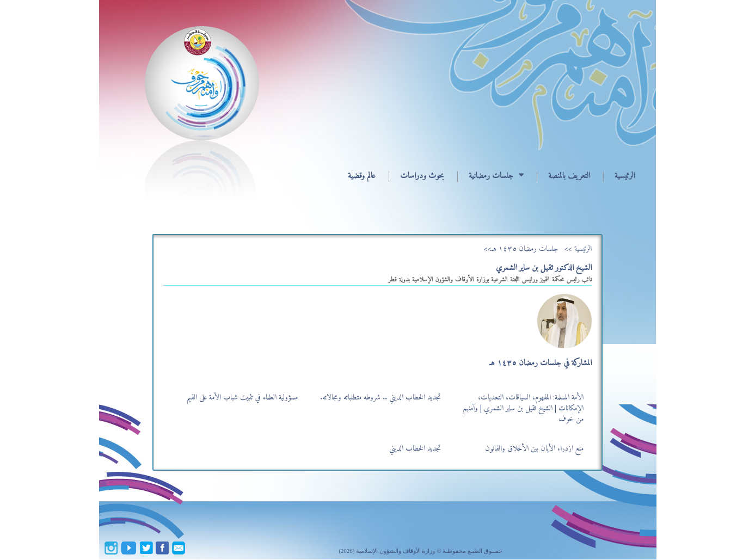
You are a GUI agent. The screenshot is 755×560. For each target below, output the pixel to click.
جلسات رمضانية (491, 176)
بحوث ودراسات (422, 176)
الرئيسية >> (578, 249)
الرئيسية (625, 176)
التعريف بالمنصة (569, 176)
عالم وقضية (362, 176)
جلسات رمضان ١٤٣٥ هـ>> (521, 249)
